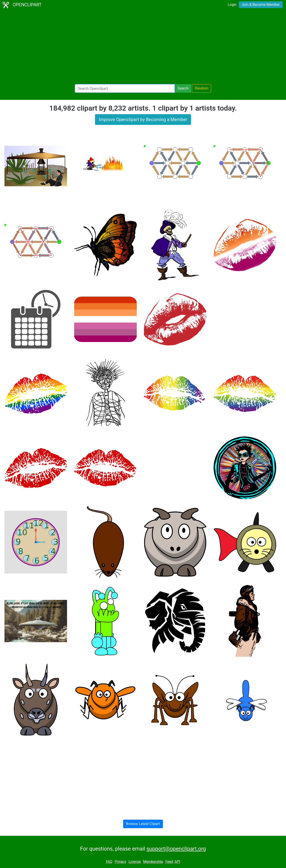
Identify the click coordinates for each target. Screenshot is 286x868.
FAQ (109, 862)
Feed (169, 862)
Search (183, 88)
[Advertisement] (143, 47)
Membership (153, 862)
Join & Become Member (261, 5)
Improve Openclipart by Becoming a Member (143, 120)
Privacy (120, 862)
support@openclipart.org (176, 849)
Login (232, 5)
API (177, 862)
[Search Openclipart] (125, 88)
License (135, 862)
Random (202, 88)
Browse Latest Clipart (143, 824)
